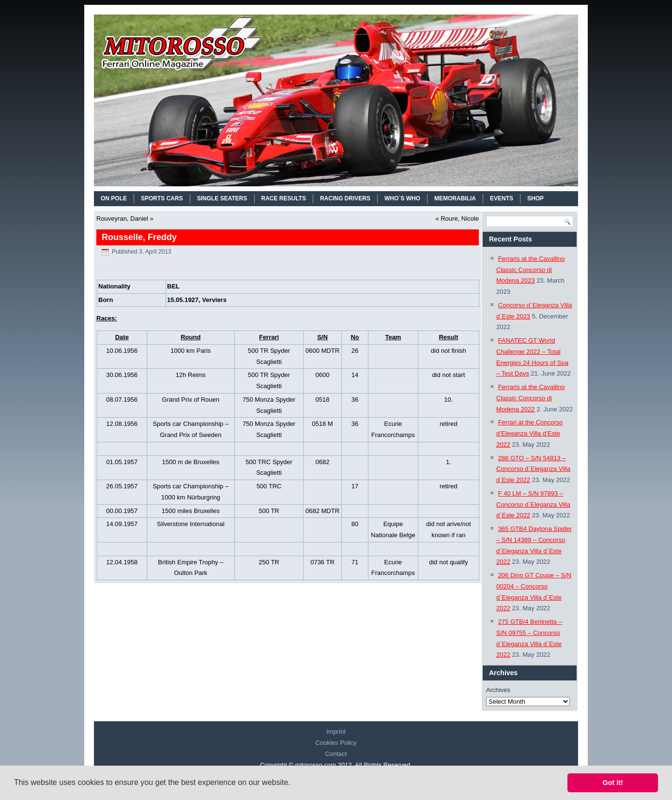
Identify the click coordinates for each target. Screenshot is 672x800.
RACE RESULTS (284, 198)
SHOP (535, 198)
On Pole (114, 198)
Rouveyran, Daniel (122, 219)
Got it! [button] (613, 783)
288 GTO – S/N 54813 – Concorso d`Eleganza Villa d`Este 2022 (533, 469)
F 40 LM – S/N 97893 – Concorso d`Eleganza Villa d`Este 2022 (533, 505)
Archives (498, 690)
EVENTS (502, 198)
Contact (336, 754)
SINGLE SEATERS (222, 198)
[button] (294, 784)
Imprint (336, 732)
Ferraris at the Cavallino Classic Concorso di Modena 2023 (531, 270)
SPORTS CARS (162, 198)
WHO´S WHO (402, 198)
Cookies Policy (336, 743)
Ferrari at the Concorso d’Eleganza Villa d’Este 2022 (529, 433)
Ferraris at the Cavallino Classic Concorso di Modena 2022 (531, 398)
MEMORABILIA (455, 198)
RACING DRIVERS (345, 198)
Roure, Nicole (460, 219)
